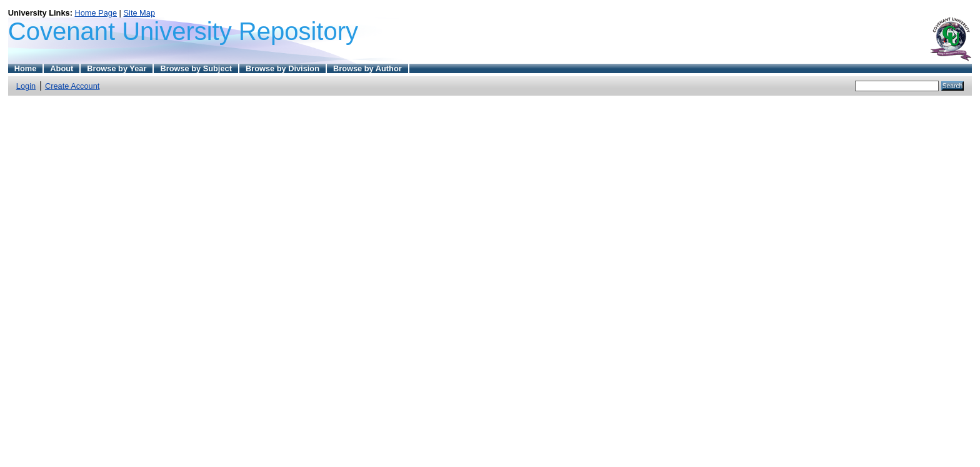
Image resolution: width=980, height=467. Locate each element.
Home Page (96, 13)
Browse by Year (117, 68)
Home (26, 68)
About (62, 68)
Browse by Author (367, 68)
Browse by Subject (196, 68)
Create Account (72, 86)
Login (26, 86)
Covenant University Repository (183, 31)
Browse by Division (282, 68)
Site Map (140, 13)
